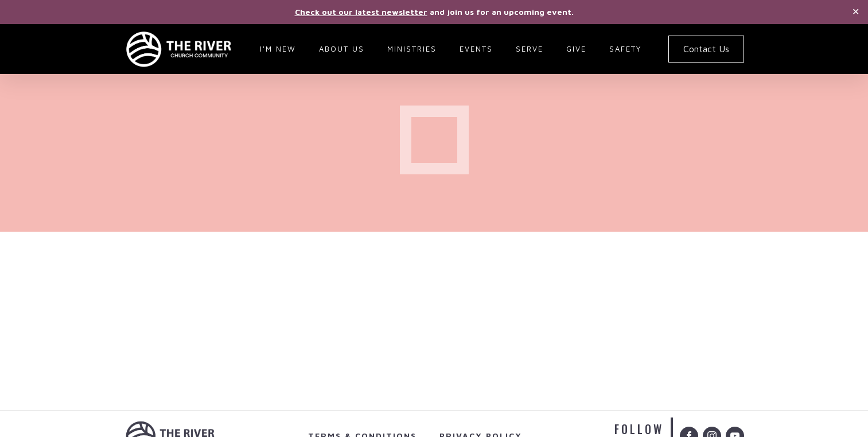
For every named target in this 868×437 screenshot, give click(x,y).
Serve (530, 49)
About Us (342, 49)
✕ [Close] (856, 12)
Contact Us (706, 49)
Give (576, 49)
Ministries (412, 49)
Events (476, 49)
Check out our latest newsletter (361, 12)
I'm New (278, 49)
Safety (625, 49)
